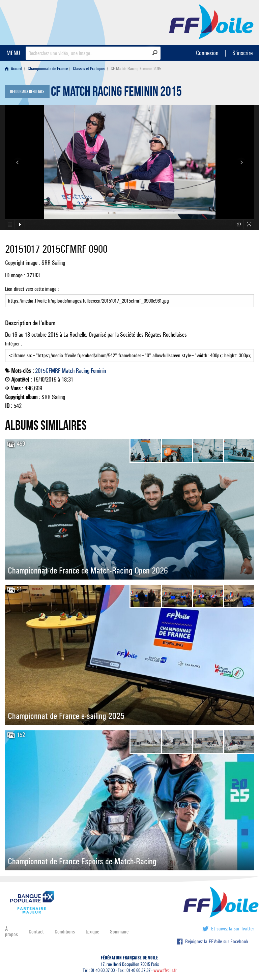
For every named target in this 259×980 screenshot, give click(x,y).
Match (68, 371)
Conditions (65, 932)
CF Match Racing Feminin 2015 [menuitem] (136, 69)
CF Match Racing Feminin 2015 (116, 93)
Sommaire (119, 932)
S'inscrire (242, 53)
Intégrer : (129, 351)
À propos (11, 932)
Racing (83, 371)
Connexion (207, 53)
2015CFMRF (48, 371)
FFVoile (211, 21)
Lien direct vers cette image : (129, 297)
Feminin (98, 371)
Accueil (14, 69)
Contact (36, 932)
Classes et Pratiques (89, 69)
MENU (13, 53)
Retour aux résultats (27, 92)
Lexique (92, 932)
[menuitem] (15, 69)
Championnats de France (48, 69)
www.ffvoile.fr (165, 970)
